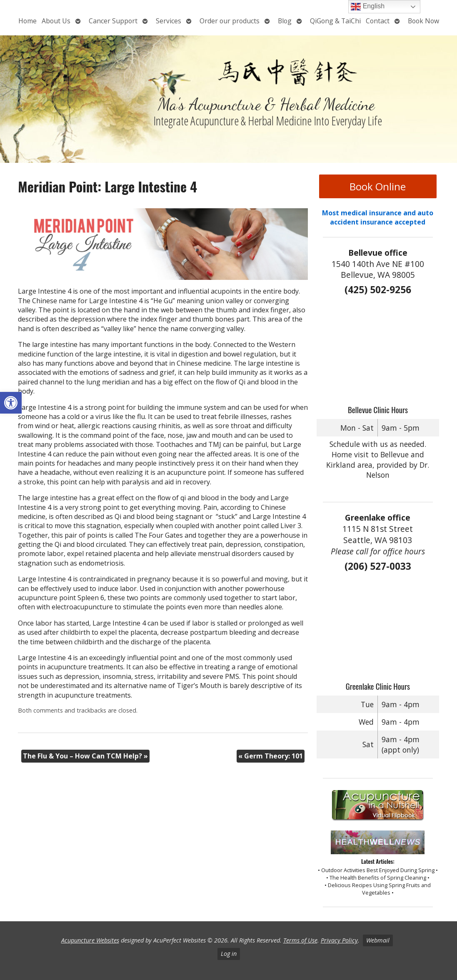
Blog (285, 21)
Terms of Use (300, 940)
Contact (378, 21)
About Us (56, 21)
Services (169, 21)
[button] (11, 403)
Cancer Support (113, 21)
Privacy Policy (339, 940)
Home (27, 21)
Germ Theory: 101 (271, 756)
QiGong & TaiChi (335, 21)
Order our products (230, 21)
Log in (229, 954)
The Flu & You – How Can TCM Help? (85, 756)
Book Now (423, 21)
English (368, 7)
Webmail (378, 940)
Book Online (378, 186)
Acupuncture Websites (90, 940)
